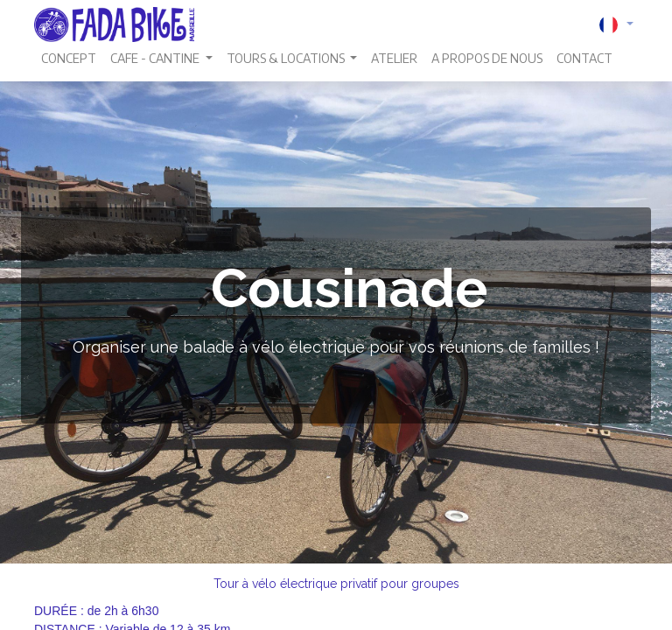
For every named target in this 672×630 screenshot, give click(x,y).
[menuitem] (69, 58)
